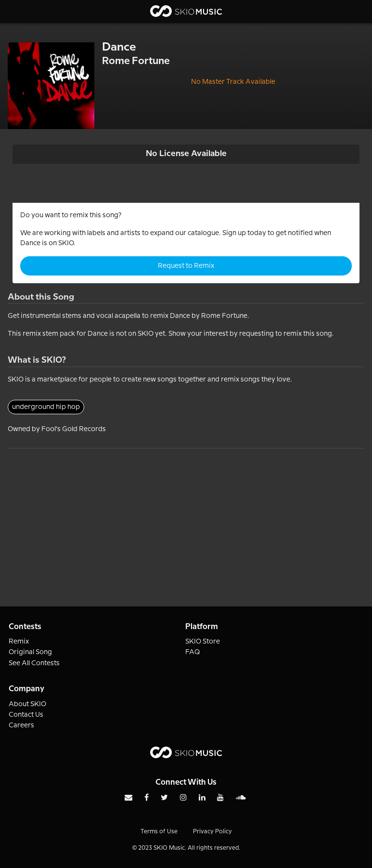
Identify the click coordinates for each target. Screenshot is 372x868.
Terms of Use (159, 832)
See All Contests (34, 663)
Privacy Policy (212, 832)
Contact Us (26, 715)
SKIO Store (203, 642)
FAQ (193, 652)
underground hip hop (46, 407)
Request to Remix (186, 266)
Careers (21, 725)
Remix (19, 642)
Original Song (30, 652)
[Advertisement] (186, 516)
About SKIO (27, 704)
